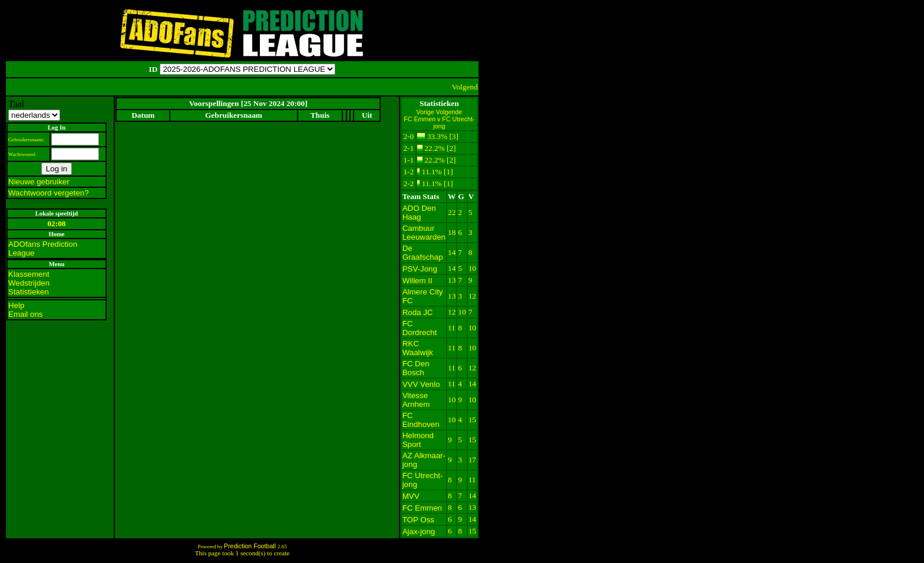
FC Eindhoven (421, 420)
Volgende (449, 112)
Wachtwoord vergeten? (49, 193)
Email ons (26, 314)
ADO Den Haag (419, 213)
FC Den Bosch (416, 368)
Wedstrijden (29, 283)
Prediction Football (251, 546)
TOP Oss (418, 520)
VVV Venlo (421, 384)
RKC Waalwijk (418, 348)
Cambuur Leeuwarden (424, 233)
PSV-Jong (420, 269)
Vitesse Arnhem (416, 400)
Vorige (426, 112)
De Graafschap (423, 253)
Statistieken (29, 292)
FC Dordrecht (420, 328)
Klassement (29, 274)
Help (16, 305)
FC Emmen (422, 508)
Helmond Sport (418, 440)
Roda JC (418, 312)
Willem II (418, 281)
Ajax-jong (419, 531)
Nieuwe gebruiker (39, 182)
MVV (411, 496)
